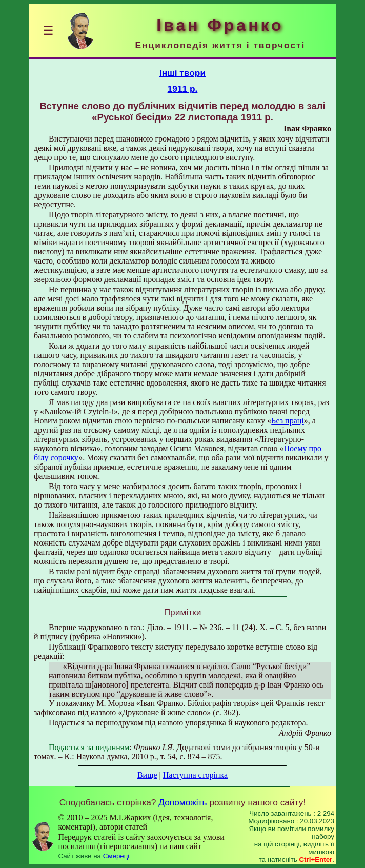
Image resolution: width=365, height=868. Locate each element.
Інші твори (182, 73)
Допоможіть (182, 802)
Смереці (116, 856)
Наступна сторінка (195, 775)
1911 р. (183, 89)
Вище (147, 775)
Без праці (287, 421)
